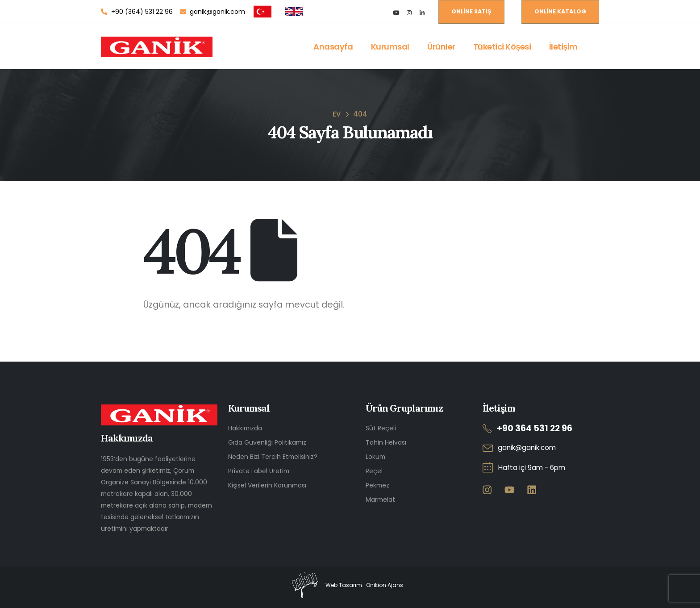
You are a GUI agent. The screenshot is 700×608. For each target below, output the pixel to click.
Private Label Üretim (259, 471)
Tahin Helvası (386, 442)
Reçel (374, 471)
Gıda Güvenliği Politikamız (267, 442)
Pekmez (377, 485)
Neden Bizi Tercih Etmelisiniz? (273, 457)
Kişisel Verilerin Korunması (267, 485)
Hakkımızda (245, 428)
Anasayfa (333, 47)
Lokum (375, 457)
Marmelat (380, 500)
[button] (471, 12)
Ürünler (441, 47)
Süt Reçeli (381, 428)
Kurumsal (390, 47)
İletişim (563, 47)
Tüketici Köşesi (502, 47)
